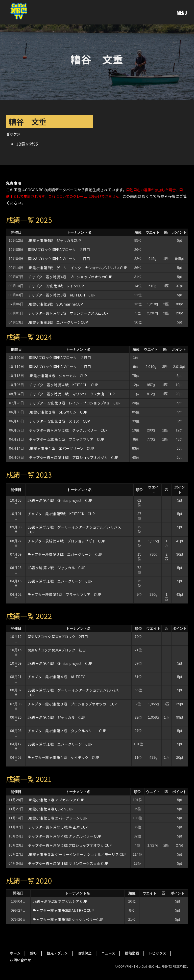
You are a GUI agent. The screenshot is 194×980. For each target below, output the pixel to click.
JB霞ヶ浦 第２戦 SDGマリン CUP (58, 412)
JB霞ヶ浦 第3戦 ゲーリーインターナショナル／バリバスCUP (78, 268)
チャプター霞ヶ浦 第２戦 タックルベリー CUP (68, 430)
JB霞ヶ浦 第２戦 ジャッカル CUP (56, 568)
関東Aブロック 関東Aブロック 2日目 (58, 637)
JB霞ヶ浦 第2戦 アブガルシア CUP (62, 901)
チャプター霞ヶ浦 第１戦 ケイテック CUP (63, 757)
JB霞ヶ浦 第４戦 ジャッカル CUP (58, 376)
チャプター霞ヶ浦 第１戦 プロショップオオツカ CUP (74, 457)
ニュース (108, 953)
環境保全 (85, 953)
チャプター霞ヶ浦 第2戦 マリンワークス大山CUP (68, 313)
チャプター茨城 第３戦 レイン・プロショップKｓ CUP (75, 403)
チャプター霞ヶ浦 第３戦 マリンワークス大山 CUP (72, 394)
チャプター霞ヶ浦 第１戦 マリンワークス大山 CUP (68, 863)
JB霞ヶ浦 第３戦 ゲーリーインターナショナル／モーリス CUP (77, 854)
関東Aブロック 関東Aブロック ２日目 (59, 250)
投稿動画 (132, 953)
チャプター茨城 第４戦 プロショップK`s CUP (66, 541)
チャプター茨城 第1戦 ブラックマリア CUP (64, 594)
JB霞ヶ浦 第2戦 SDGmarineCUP (55, 304)
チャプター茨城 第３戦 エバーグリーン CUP (65, 554)
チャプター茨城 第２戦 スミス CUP (59, 421)
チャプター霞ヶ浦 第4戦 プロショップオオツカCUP (70, 277)
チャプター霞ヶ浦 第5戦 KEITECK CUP (61, 514)
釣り (34, 953)
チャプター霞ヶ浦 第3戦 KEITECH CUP (62, 295)
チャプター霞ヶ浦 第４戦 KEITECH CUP (64, 385)
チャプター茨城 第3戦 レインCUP (56, 286)
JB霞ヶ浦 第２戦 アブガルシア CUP (56, 800)
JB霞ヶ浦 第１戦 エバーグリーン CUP (62, 448)
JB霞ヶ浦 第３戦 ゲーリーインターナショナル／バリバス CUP (76, 529)
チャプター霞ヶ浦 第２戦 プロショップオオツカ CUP (70, 845)
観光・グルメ (57, 953)
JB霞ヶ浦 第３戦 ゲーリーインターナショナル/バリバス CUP (75, 692)
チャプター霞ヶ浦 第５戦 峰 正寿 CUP (58, 827)
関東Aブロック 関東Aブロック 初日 (57, 650)
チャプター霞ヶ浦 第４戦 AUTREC (56, 677)
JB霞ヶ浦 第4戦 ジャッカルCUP (54, 240)
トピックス (157, 953)
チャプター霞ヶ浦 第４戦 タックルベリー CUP (65, 836)
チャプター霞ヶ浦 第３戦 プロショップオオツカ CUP (72, 704)
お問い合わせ (20, 960)
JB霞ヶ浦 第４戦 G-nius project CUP (60, 500)
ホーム (15, 953)
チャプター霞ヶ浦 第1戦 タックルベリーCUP (68, 919)
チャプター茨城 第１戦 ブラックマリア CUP (67, 439)
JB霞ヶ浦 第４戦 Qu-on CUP (51, 809)
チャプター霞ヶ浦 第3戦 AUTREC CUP (63, 910)
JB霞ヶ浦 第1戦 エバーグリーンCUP (58, 322)
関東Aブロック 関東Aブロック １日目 (59, 259)
